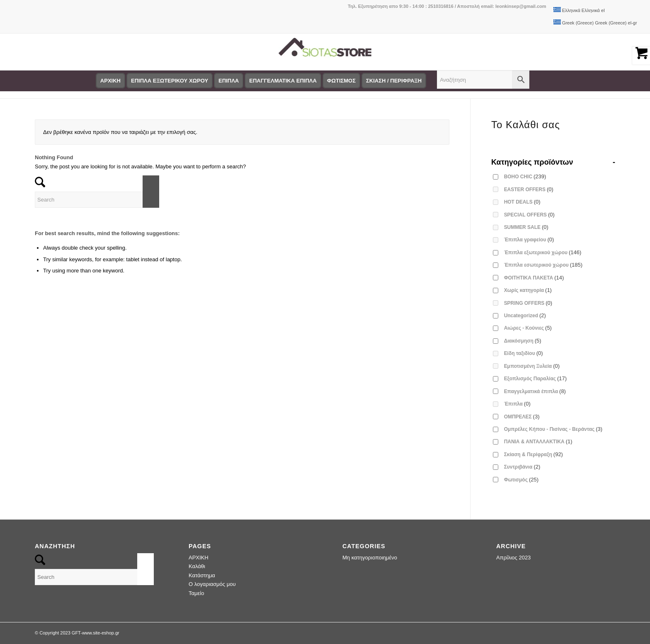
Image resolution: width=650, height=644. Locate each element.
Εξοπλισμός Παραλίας (536, 378)
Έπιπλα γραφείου (529, 239)
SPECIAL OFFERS (529, 215)
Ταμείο (196, 593)
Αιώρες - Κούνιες (528, 328)
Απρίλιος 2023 (513, 558)
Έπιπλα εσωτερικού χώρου (543, 265)
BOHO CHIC (525, 176)
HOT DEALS (522, 202)
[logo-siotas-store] (325, 52)
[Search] (97, 200)
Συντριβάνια (522, 467)
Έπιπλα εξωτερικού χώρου (543, 252)
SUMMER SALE (526, 227)
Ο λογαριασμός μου (212, 584)
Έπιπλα (517, 404)
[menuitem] (113, 81)
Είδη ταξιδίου (524, 353)
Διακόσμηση (523, 341)
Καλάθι (197, 566)
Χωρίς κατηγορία (528, 290)
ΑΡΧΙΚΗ (199, 558)
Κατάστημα (202, 575)
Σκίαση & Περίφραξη (534, 454)
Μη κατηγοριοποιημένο (370, 558)
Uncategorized (525, 315)
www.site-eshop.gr (101, 633)
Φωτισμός (521, 480)
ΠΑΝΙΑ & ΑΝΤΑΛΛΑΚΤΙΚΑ (538, 441)
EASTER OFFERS (529, 189)
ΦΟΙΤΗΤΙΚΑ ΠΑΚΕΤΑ (534, 278)
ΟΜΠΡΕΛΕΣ (522, 417)
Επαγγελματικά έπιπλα (535, 391)
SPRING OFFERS (528, 303)
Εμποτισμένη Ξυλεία (532, 366)
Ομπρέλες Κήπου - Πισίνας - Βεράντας (553, 429)
